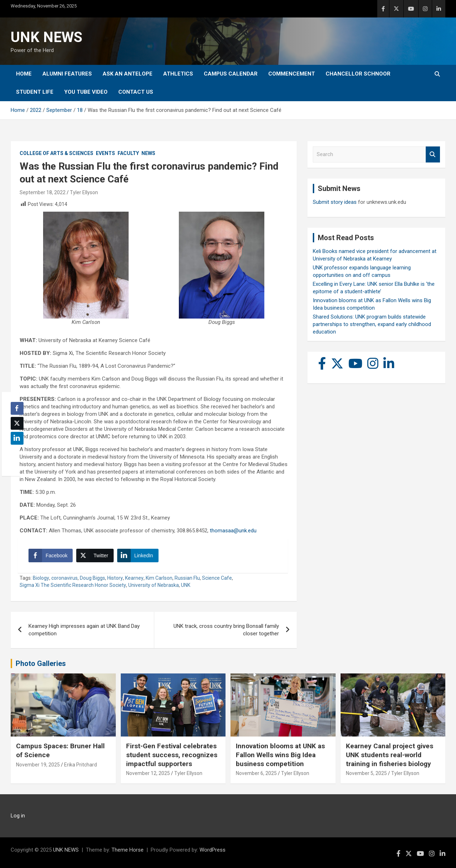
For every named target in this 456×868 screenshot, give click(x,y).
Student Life (35, 92)
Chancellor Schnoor (358, 74)
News (148, 153)
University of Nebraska (154, 585)
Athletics (178, 74)
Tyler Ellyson (84, 192)
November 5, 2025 (366, 773)
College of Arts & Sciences (56, 153)
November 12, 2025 (148, 773)
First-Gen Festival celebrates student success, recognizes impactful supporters (172, 755)
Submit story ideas (335, 202)
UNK (186, 585)
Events (105, 153)
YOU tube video (86, 92)
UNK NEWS (46, 37)
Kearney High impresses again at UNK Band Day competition (84, 630)
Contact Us (136, 92)
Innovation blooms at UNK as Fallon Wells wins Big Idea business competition (280, 755)
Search (433, 154)
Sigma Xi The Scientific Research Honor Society (73, 585)
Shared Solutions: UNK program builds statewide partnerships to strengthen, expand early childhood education (372, 324)
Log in (18, 816)
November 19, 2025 (38, 765)
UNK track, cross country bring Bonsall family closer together (226, 630)
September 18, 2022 (43, 192)
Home (24, 74)
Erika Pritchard (81, 765)
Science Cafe (217, 578)
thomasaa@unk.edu (233, 531)
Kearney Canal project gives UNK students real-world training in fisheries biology (390, 755)
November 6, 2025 (256, 773)
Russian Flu (187, 578)
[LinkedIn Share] (138, 556)
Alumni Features (67, 74)
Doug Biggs (92, 578)
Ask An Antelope (128, 74)
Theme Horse (128, 850)
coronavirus (64, 578)
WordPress (213, 850)
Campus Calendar (231, 74)
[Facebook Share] (51, 556)
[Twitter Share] (95, 556)
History (115, 578)
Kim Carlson (159, 578)
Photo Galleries (41, 663)
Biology (41, 578)
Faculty (128, 153)
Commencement (292, 74)
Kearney (134, 578)
